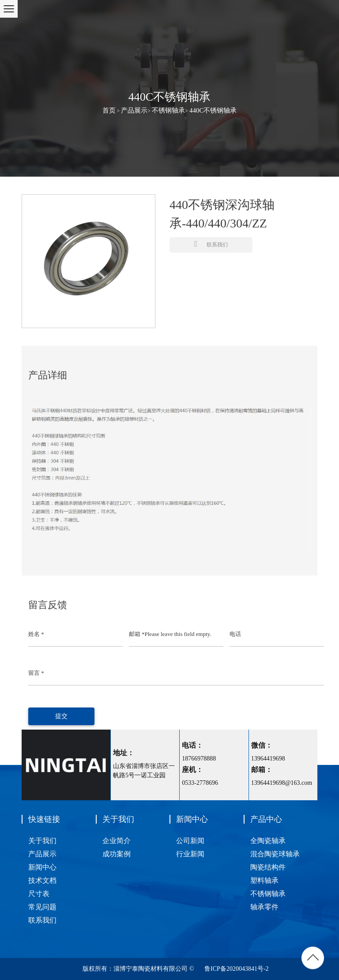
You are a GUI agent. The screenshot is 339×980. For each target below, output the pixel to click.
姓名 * (36, 634)
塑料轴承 (264, 880)
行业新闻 (190, 854)
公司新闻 (190, 841)
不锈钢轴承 (168, 110)
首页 (109, 110)
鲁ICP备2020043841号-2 (236, 969)
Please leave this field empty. (178, 634)
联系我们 (211, 244)
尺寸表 (39, 894)
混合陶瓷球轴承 (275, 854)
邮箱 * (137, 634)
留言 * (36, 673)
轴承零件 (264, 907)
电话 (235, 634)
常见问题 (42, 907)
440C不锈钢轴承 (213, 110)
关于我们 (42, 841)
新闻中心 (42, 867)
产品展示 (134, 110)
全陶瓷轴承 (268, 841)
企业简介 (117, 841)
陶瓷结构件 (268, 867)
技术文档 (42, 880)
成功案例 (117, 854)
